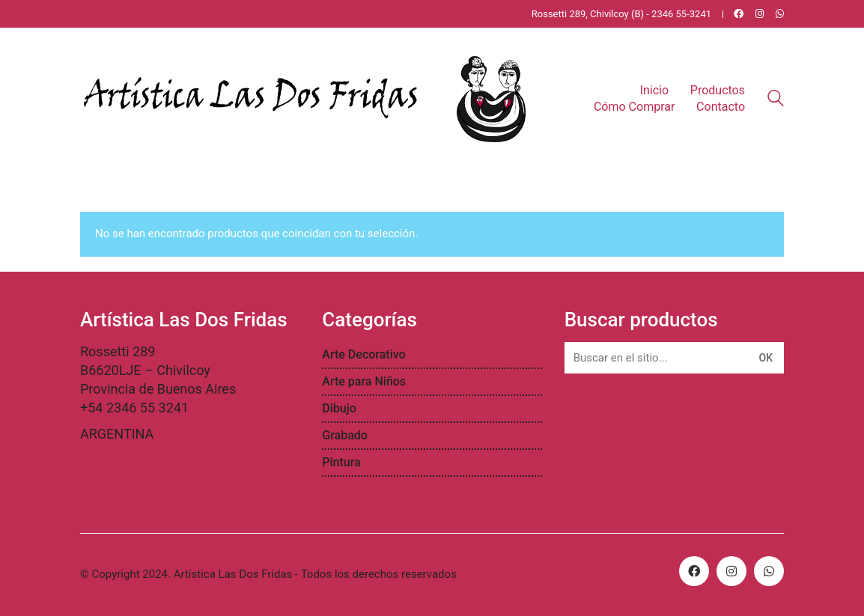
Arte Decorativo (363, 354)
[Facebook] (694, 571)
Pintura (341, 462)
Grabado (345, 435)
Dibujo (339, 408)
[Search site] (776, 100)
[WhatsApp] (769, 571)
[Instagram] (731, 571)
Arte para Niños (364, 381)
